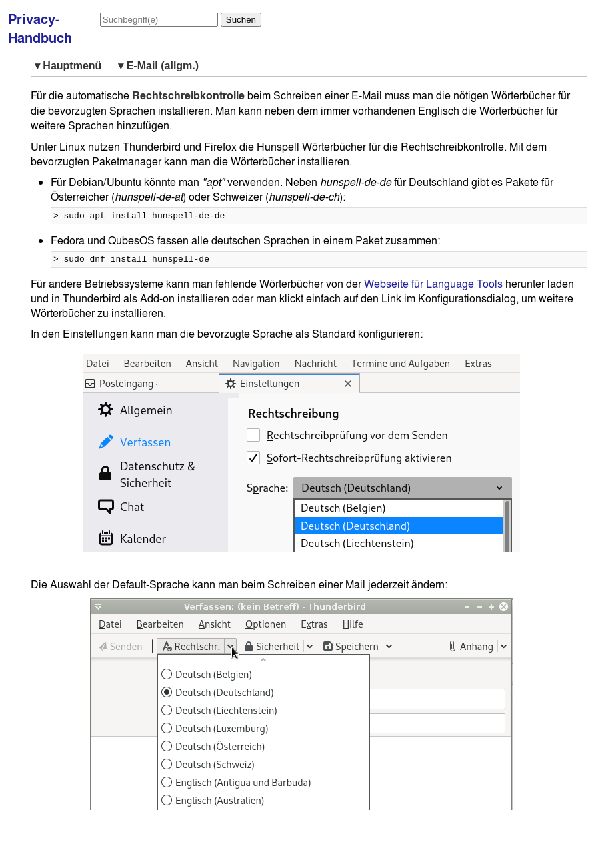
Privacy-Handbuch (40, 29)
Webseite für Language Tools (433, 288)
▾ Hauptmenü (71, 66)
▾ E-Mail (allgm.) (158, 66)
